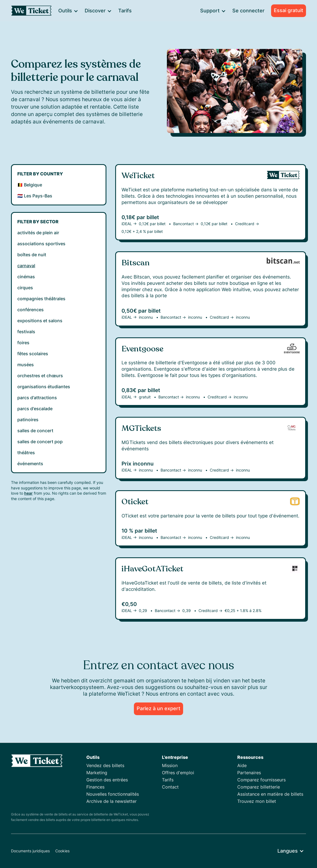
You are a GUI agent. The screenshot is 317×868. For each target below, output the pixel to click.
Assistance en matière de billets (270, 794)
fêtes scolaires (33, 354)
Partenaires (249, 773)
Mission (170, 765)
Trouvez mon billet (257, 801)
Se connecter (248, 11)
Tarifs (125, 11)
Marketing (97, 773)
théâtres (26, 453)
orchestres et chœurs (40, 376)
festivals (26, 332)
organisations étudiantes (44, 387)
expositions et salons (40, 321)
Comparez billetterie (259, 787)
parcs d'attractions (37, 398)
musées (26, 365)
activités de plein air (38, 233)
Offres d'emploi (178, 773)
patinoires (28, 420)
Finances (95, 787)
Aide (242, 765)
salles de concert (35, 431)
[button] (68, 11)
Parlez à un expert (158, 708)
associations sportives (41, 244)
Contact (170, 787)
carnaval (26, 266)
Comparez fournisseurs (261, 780)
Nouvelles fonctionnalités (113, 794)
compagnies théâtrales (41, 299)
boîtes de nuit (32, 255)
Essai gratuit (289, 10)
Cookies (62, 851)
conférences (31, 310)
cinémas (26, 277)
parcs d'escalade (35, 409)
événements (30, 464)
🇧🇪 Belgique (30, 185)
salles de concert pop (40, 442)
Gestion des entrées (107, 780)
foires (23, 343)
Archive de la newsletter (111, 801)
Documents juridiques (30, 851)
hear (28, 493)
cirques (25, 288)
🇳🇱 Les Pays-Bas (35, 196)
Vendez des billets (105, 765)
